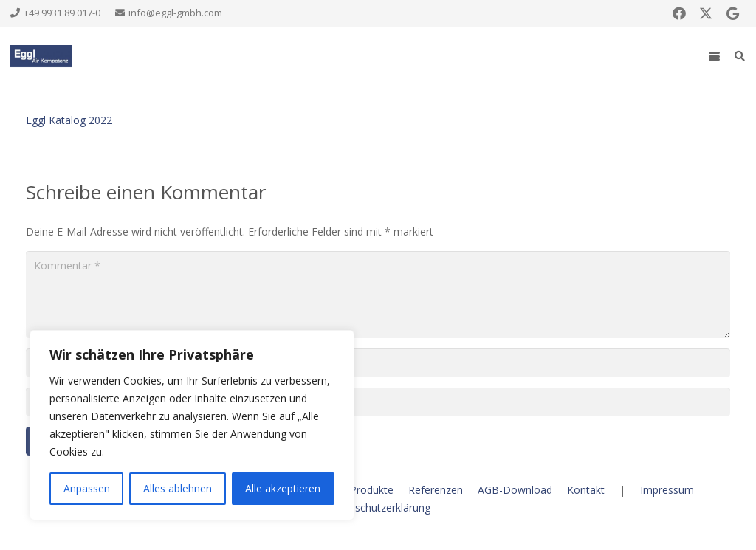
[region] (192, 425)
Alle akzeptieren (283, 488)
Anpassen (87, 488)
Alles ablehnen (178, 488)
